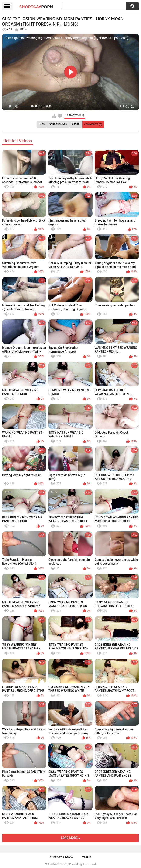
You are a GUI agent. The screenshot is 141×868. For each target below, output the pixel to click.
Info (42, 124)
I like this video (54, 116)
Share (75, 124)
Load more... (71, 838)
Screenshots (58, 124)
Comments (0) (93, 124)
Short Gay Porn (66, 864)
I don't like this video (60, 116)
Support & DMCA (61, 857)
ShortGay (36, 7)
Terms (87, 857)
